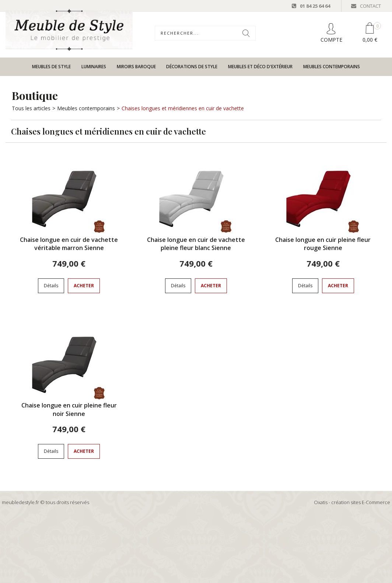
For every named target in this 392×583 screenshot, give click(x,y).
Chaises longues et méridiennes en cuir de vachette (183, 108)
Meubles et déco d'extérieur (260, 67)
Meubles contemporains (332, 67)
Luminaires (94, 67)
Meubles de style (51, 67)
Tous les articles (31, 108)
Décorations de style (192, 67)
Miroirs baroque (136, 67)
